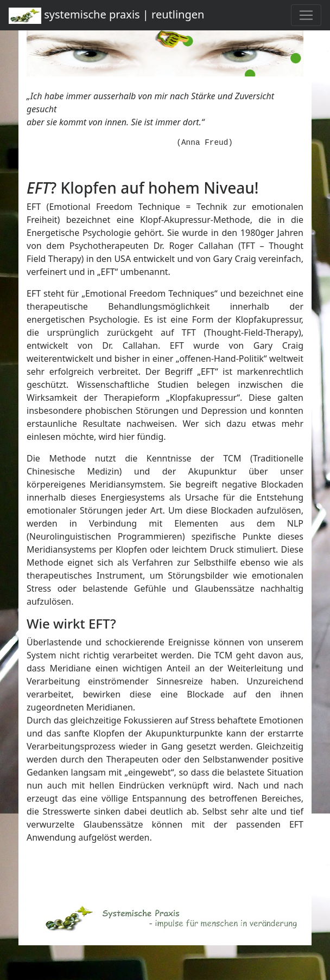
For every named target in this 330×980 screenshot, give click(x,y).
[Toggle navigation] (306, 15)
